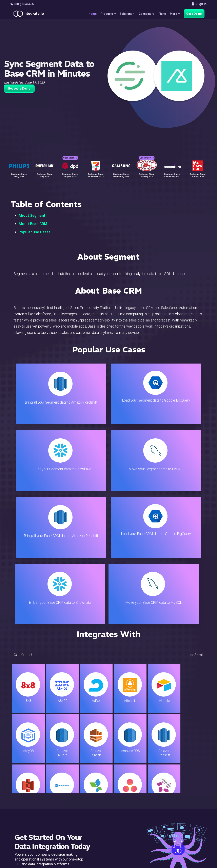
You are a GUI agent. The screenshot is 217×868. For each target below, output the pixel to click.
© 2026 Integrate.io (23, 848)
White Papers (194, 784)
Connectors (146, 14)
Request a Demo (19, 89)
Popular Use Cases (35, 232)
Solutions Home (73, 779)
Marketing (68, 801)
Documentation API (135, 806)
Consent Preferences (137, 834)
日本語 (189, 826)
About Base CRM (33, 224)
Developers (70, 817)
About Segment (32, 215)
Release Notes (72, 823)
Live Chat (128, 784)
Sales (65, 806)
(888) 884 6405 (22, 4)
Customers (192, 779)
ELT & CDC (69, 790)
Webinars (191, 790)
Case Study (70, 156)
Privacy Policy (132, 823)
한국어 (189, 832)
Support (67, 812)
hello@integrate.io (28, 790)
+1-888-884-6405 (27, 801)
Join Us (190, 806)
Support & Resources (136, 790)
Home (90, 14)
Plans (161, 14)
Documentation (132, 801)
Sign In (199, 4)
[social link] (13, 811)
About (188, 795)
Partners (190, 801)
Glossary (128, 828)
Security (127, 812)
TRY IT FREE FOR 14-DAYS (52, 741)
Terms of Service (196, 848)
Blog (125, 779)
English (189, 821)
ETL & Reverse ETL (75, 784)
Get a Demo (194, 14)
